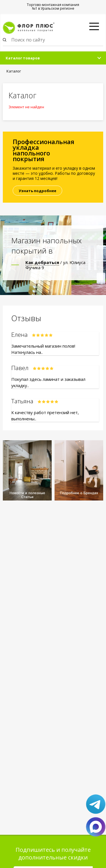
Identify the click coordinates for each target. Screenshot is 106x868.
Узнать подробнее (37, 191)
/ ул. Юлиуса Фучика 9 (55, 265)
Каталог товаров (23, 58)
